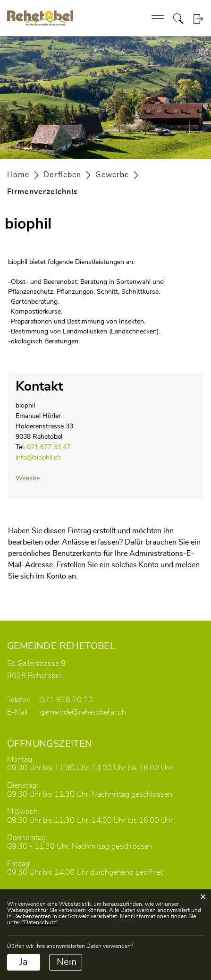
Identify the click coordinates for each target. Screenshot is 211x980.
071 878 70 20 (67, 700)
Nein (67, 962)
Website (28, 478)
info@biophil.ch (38, 458)
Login (198, 19)
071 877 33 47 (49, 447)
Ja (24, 962)
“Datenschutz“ (40, 922)
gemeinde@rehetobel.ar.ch (83, 712)
